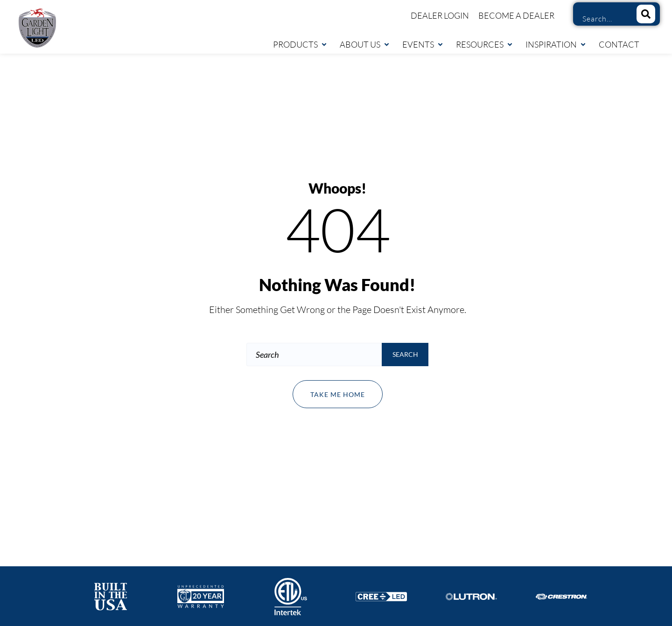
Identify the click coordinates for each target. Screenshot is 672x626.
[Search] (646, 14)
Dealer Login (440, 15)
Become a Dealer (516, 15)
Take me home (338, 394)
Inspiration (556, 44)
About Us (365, 44)
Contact (619, 44)
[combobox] (602, 19)
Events (423, 44)
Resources (485, 44)
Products (300, 44)
